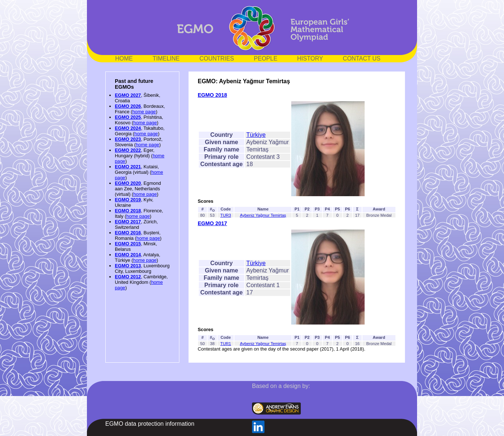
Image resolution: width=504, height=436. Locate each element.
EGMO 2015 (128, 244)
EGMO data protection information (150, 424)
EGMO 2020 (128, 183)
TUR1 (226, 344)
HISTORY (310, 58)
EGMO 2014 (128, 255)
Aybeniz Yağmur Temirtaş (263, 215)
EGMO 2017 (128, 222)
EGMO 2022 (128, 150)
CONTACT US (362, 58)
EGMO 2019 (128, 200)
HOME (124, 58)
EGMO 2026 (128, 106)
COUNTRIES (217, 58)
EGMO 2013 (128, 266)
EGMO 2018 (128, 211)
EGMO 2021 (128, 167)
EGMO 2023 (128, 139)
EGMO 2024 (128, 128)
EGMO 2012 (128, 277)
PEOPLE (266, 58)
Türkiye (256, 135)
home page (144, 112)
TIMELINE (166, 58)
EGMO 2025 (128, 117)
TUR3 (226, 215)
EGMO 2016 (128, 233)
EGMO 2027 (128, 95)
